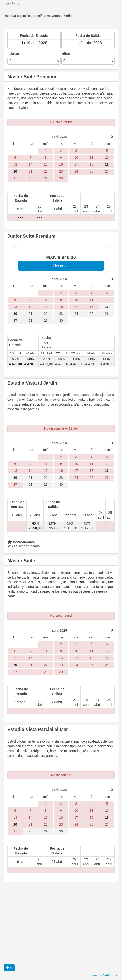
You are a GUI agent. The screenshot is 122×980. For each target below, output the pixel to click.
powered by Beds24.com (103, 975)
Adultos (14, 54)
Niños (66, 54)
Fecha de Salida (88, 36)
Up (9, 968)
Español (11, 4)
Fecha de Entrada (34, 36)
